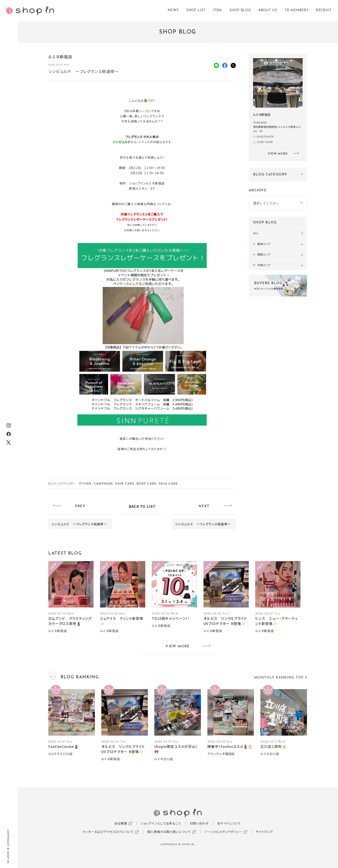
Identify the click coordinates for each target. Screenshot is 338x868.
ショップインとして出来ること (161, 823)
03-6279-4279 (265, 136)
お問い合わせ (199, 823)
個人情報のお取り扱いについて (169, 832)
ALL (256, 233)
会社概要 (121, 823)
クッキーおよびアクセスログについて (108, 832)
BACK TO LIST (142, 506)
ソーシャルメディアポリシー (223, 832)
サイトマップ (264, 832)
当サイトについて (229, 823)
